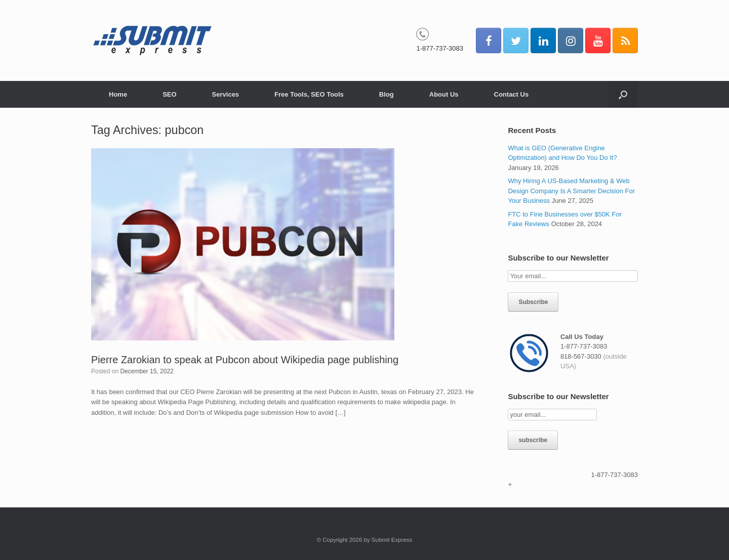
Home (118, 94)
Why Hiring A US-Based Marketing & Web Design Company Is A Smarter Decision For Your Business (571, 191)
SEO (169, 94)
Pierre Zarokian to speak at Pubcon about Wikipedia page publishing (245, 360)
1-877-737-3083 (440, 48)
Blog (387, 94)
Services (226, 94)
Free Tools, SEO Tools (309, 94)
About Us (444, 94)
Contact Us (512, 94)
